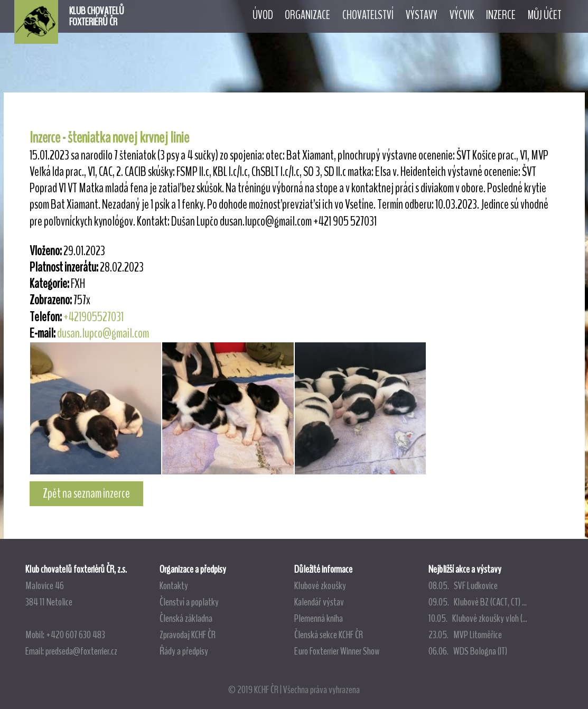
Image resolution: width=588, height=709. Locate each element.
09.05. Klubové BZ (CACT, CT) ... (478, 602)
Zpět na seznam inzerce (86, 493)
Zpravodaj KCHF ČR (188, 635)
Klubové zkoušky (320, 585)
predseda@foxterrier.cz (81, 651)
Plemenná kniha (319, 618)
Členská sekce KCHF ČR (329, 635)
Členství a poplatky (189, 602)
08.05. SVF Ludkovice (463, 585)
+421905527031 (94, 317)
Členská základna (186, 618)
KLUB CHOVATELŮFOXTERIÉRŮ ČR (97, 16)
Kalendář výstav (319, 602)
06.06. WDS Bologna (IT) (468, 651)
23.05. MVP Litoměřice (465, 635)
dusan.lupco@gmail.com (103, 333)
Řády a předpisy (184, 651)
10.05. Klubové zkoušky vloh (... (478, 618)
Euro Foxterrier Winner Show (337, 651)
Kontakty (174, 585)
